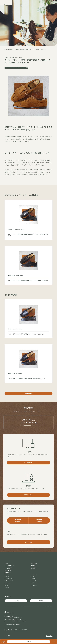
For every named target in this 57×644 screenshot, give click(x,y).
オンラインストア (27, 425)
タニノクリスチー (34, 586)
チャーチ (32, 577)
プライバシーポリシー (9, 625)
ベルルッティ (7, 577)
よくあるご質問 (8, 568)
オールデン (7, 575)
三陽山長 (6, 586)
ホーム (6, 49)
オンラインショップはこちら (20, 630)
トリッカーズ (7, 587)
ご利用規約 (17, 625)
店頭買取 (41, 601)
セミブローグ (24, 68)
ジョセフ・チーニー (34, 582)
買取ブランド (8, 573)
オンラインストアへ (4, 642)
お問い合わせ (8, 570)
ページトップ (48, 636)
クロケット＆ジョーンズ (9, 578)
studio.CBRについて (10, 566)
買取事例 (10, 49)
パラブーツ (33, 584)
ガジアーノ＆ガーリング (9, 580)
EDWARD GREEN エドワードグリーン (13, 68)
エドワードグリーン (34, 578)
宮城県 (6, 57)
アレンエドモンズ (34, 575)
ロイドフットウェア (8, 584)
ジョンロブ (7, 582)
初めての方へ (34, 563)
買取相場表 (33, 568)
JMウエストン (33, 580)
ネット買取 (11, 57)
